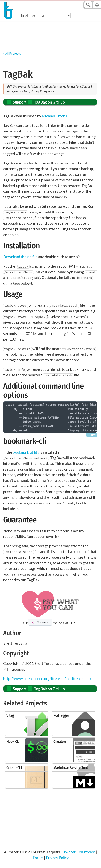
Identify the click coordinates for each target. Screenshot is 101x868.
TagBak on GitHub (49, 102)
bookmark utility (26, 452)
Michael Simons (54, 116)
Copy (92, 435)
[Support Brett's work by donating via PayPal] (50, 604)
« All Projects (12, 53)
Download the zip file (20, 257)
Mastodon (87, 852)
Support (20, 102)
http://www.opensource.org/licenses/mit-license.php (47, 678)
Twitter (69, 852)
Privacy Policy (57, 858)
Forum (38, 858)
